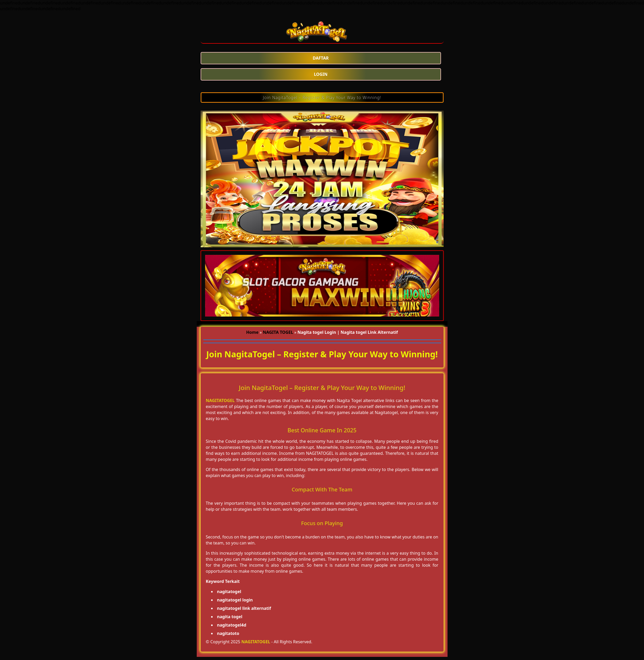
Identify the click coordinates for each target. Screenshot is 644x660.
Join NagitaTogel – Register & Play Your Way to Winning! (322, 97)
